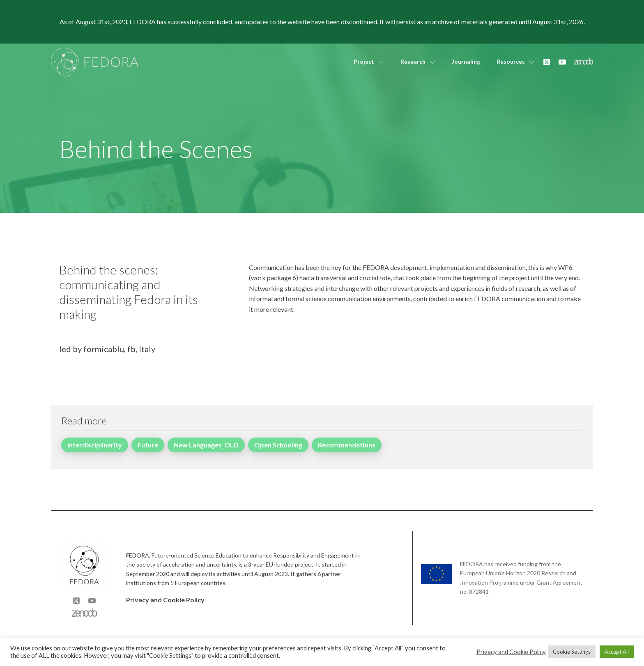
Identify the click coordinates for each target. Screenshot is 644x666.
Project (369, 61)
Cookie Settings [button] (572, 652)
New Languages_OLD (206, 445)
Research (418, 61)
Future (148, 445)
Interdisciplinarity (95, 445)
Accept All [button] (617, 652)
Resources (516, 61)
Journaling (466, 61)
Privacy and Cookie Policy (165, 600)
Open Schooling (278, 445)
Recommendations (347, 445)
